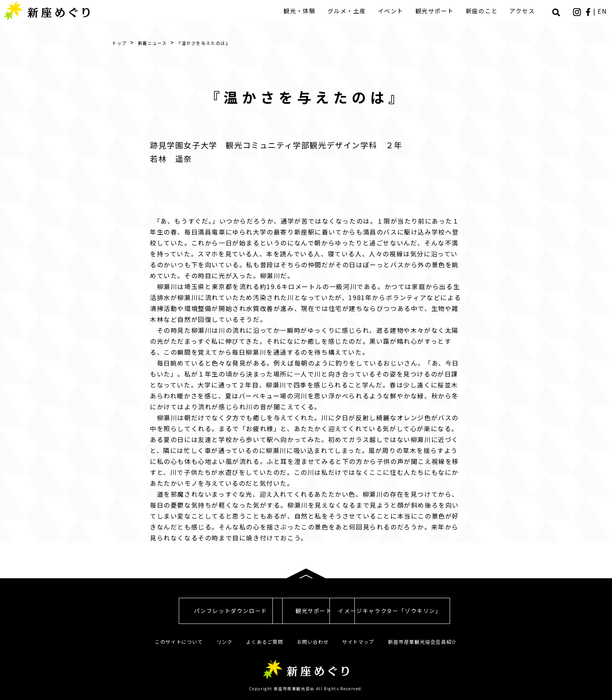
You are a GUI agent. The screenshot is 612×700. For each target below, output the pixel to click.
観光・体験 (302, 11)
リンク (220, 642)
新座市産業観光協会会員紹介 (429, 642)
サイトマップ (361, 642)
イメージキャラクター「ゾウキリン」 (443, 611)
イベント (393, 11)
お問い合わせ (313, 642)
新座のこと (484, 11)
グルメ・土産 (349, 11)
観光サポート (437, 11)
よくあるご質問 (262, 642)
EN (603, 11)
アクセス (524, 11)
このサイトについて (172, 642)
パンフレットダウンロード (169, 611)
